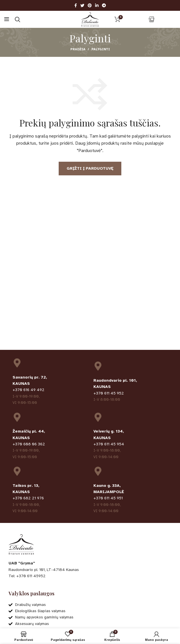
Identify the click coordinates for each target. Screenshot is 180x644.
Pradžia (78, 49)
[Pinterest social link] (90, 5)
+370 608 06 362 (29, 444)
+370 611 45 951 (108, 498)
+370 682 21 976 (28, 498)
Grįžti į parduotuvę (90, 168)
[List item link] (90, 576)
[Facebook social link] (76, 5)
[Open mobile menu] (7, 19)
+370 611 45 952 (109, 393)
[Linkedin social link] (97, 5)
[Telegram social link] (104, 5)
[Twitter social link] (82, 5)
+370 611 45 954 (109, 444)
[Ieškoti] (18, 19)
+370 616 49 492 (28, 390)
